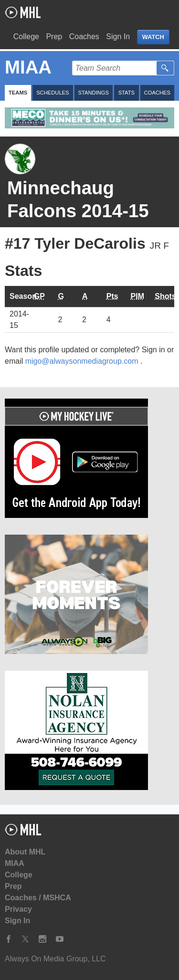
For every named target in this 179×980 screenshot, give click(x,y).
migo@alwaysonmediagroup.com (83, 361)
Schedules (53, 93)
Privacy (18, 909)
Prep (54, 37)
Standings (94, 93)
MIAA (15, 863)
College (26, 37)
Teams (18, 93)
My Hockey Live (23, 12)
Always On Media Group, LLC (55, 959)
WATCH (153, 37)
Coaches (84, 37)
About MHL (25, 852)
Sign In (118, 37)
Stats (126, 93)
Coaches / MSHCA (38, 898)
